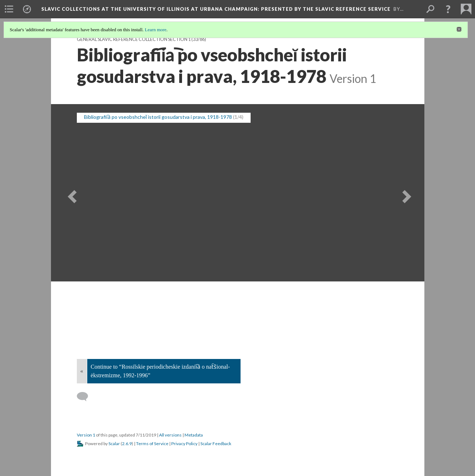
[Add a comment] (86, 397)
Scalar (114, 444)
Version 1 (86, 435)
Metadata (194, 435)
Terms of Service (152, 444)
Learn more (155, 30)
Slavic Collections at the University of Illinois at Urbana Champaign (216, 9)
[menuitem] (9, 9)
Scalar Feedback (216, 444)
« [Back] (82, 371)
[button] (448, 9)
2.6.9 (127, 444)
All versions (170, 435)
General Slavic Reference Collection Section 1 (134, 39)
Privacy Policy (184, 444)
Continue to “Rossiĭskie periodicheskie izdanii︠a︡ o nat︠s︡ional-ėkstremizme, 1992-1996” (160, 371)
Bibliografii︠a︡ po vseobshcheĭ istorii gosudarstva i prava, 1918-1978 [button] (158, 117)
